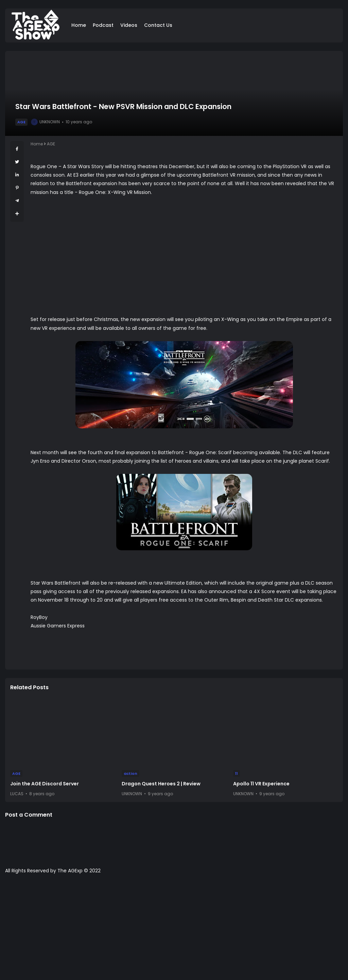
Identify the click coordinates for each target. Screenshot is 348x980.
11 (237, 773)
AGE (21, 122)
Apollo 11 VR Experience (261, 784)
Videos (129, 25)
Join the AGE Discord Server (45, 784)
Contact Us (158, 25)
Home (79, 25)
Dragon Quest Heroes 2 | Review (161, 784)
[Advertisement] (174, 930)
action (130, 773)
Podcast (103, 25)
